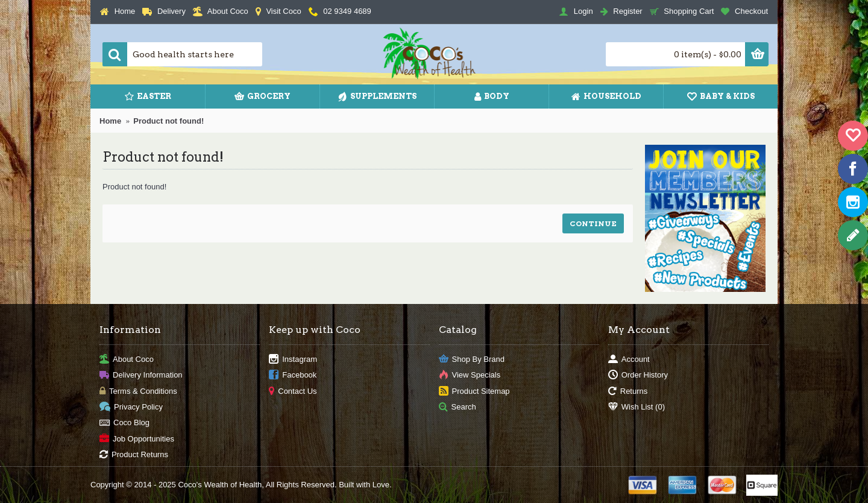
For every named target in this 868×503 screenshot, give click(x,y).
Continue (593, 223)
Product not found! (168, 121)
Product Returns (134, 455)
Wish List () (637, 407)
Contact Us (293, 391)
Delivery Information (141, 375)
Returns (628, 391)
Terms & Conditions (138, 391)
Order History (638, 375)
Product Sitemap (474, 391)
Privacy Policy (131, 407)
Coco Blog (124, 423)
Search (458, 407)
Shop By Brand (472, 359)
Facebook (293, 375)
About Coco (127, 359)
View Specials (470, 375)
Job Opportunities (137, 439)
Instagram (293, 359)
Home (110, 121)
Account (629, 359)
